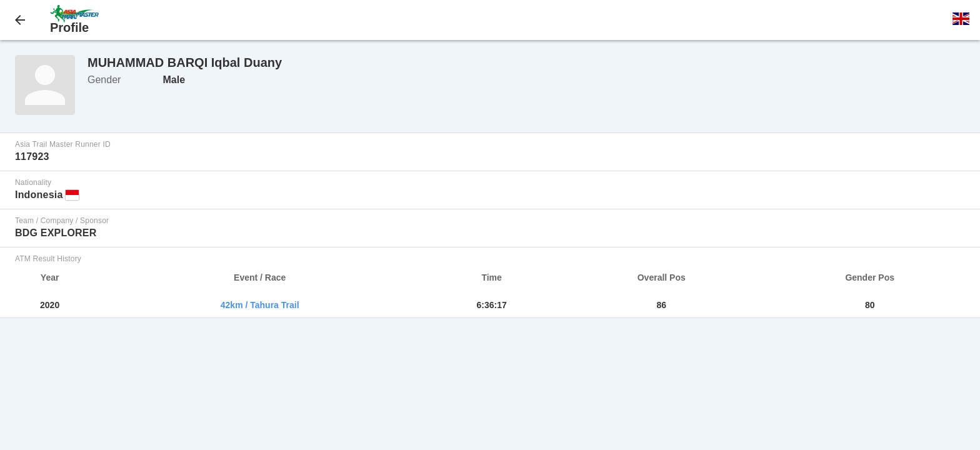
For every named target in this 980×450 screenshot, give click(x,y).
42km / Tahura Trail (260, 305)
